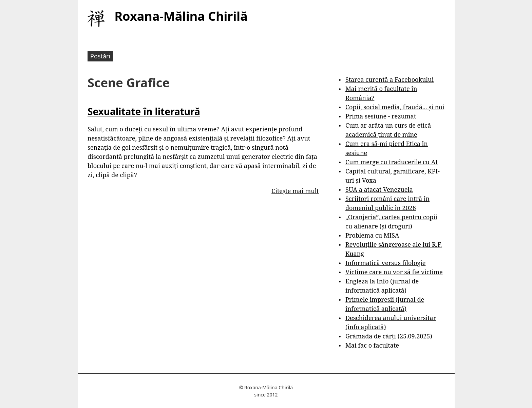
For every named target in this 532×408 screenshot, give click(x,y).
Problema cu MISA (372, 235)
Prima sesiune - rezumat (381, 116)
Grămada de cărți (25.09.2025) (389, 336)
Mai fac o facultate (372, 345)
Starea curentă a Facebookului (389, 79)
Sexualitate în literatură (144, 111)
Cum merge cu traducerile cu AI (392, 162)
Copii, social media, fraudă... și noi (395, 107)
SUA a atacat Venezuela (379, 189)
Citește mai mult (295, 191)
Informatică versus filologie (385, 263)
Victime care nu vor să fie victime (394, 272)
